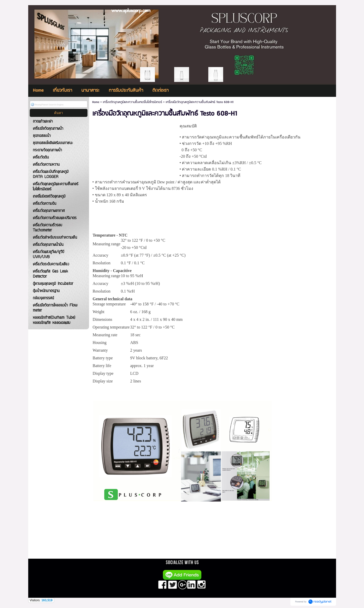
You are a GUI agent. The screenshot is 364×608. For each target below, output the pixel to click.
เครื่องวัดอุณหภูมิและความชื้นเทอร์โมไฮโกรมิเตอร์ (132, 102)
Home (96, 102)
